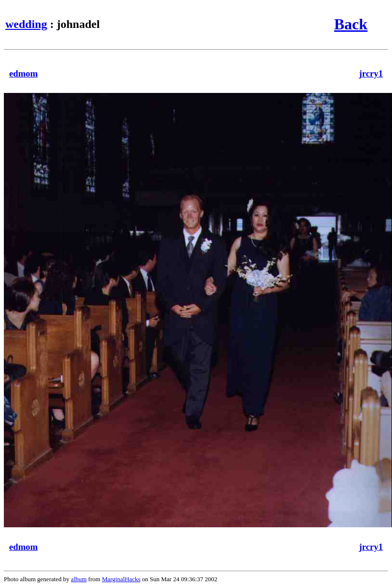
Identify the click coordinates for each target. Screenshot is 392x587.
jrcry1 (371, 73)
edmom (23, 73)
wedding (26, 24)
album (79, 579)
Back (351, 24)
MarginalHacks (121, 579)
